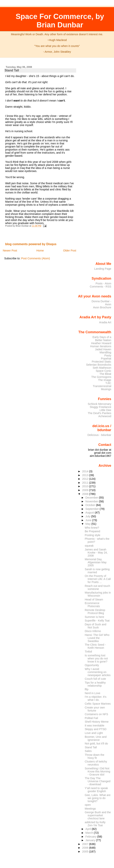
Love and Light (94, 733)
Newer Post (10, 251)
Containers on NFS (96, 714)
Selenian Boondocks (99, 365)
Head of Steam (94, 599)
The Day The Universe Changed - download (98, 781)
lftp (87, 689)
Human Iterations (101, 346)
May (88, 524)
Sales (88, 751)
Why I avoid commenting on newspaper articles (98, 672)
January (91, 840)
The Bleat (105, 374)
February (91, 837)
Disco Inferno (93, 631)
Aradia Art (105, 322)
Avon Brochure (102, 307)
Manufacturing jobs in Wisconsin (98, 594)
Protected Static (101, 362)
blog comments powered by (31, 244)
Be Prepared (92, 531)
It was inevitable (95, 726)
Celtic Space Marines (98, 704)
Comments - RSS (101, 287)
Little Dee (105, 410)
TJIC (108, 383)
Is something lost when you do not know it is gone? (96, 658)
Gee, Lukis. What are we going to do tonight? (98, 798)
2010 (86, 486)
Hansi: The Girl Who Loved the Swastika (97, 638)
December (92, 498)
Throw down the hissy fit (95, 756)
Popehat (106, 359)
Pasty (108, 355)
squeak (89, 546)
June (89, 520)
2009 (86, 490)
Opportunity (92, 665)
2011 (86, 483)
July (88, 516)
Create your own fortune (95, 709)
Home (40, 251)
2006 (86, 848)
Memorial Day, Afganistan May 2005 (96, 562)
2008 (86, 494)
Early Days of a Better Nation (102, 339)
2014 (86, 471)
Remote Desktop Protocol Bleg (95, 612)
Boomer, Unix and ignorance (96, 738)
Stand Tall (12, 70)
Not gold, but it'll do (96, 744)
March (90, 833)
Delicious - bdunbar (99, 435)
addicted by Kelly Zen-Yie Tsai (95, 824)
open (88, 805)
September (92, 509)
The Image (105, 380)
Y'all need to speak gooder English (96, 790)
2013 (86, 475)
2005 (86, 852)
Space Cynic (104, 371)
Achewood (105, 416)
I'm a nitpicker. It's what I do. (96, 698)
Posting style (93, 535)
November (92, 501)
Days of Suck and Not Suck (96, 626)
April (89, 829)
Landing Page (103, 269)
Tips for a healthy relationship (95, 684)
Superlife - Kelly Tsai (97, 621)
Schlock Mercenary (100, 404)
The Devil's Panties (99, 413)
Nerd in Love (93, 693)
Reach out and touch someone (97, 587)
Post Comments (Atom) (36, 258)
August (90, 513)
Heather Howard (101, 343)
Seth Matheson (102, 368)
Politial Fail (91, 718)
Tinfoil (88, 652)
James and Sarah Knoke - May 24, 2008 (96, 553)
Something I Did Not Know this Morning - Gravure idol (97, 771)
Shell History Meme (97, 722)
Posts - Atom (103, 283)
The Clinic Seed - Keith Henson (95, 646)
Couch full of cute (95, 679)
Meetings (90, 809)
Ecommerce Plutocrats (92, 605)
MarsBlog (105, 352)
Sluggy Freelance (101, 407)
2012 (86, 479)
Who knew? (92, 528)
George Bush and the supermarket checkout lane (98, 815)
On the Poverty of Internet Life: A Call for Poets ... (98, 579)
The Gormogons (101, 377)
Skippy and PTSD (96, 729)
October (91, 505)
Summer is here (94, 617)
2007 (86, 844)
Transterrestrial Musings (102, 388)
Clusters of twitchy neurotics (96, 763)
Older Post (70, 251)
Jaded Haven (103, 349)
